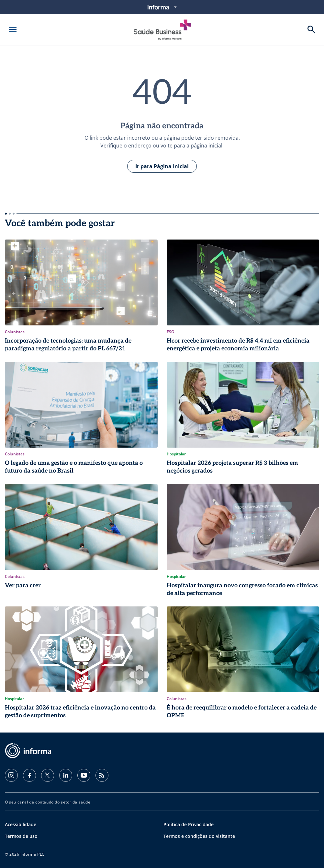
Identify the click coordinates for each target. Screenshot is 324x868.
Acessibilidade (21, 824)
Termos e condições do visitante (199, 836)
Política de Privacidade (189, 824)
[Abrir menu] (13, 29)
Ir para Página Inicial (162, 166)
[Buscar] (311, 29)
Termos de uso (21, 836)
